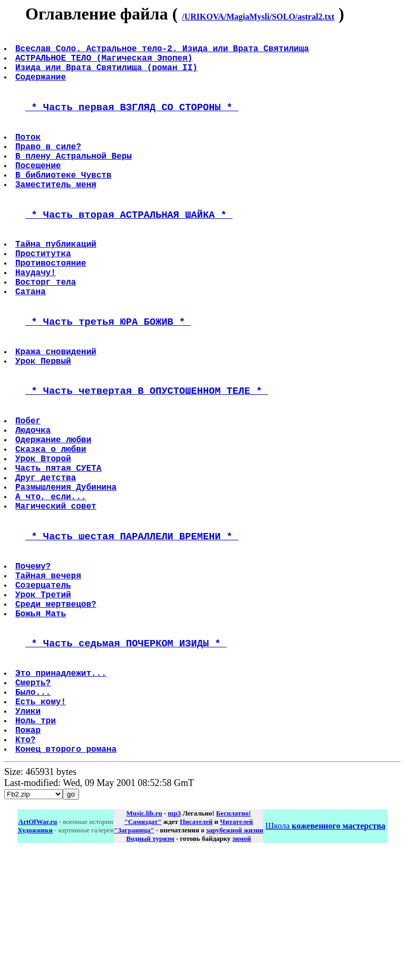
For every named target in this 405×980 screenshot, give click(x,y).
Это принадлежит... (62, 783)
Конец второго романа (67, 876)
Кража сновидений (57, 406)
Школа (325, 953)
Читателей (236, 949)
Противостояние (52, 304)
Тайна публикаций (57, 280)
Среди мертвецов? (57, 704)
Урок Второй (44, 532)
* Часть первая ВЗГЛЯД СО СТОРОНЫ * (132, 121)
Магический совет (57, 590)
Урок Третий (44, 693)
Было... (34, 807)
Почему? (34, 658)
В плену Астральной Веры (75, 178)
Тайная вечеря (49, 669)
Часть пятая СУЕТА (59, 544)
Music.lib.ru (144, 941)
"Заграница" (134, 958)
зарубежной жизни (235, 958)
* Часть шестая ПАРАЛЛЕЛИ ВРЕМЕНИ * (132, 624)
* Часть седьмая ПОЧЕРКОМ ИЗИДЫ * (126, 749)
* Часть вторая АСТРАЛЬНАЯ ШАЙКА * (129, 247)
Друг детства (47, 555)
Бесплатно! (234, 941)
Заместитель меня (57, 213)
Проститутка (44, 292)
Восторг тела (47, 327)
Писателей (196, 949)
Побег (29, 486)
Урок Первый (44, 418)
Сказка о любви (52, 520)
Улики (29, 830)
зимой (242, 966)
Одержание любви (54, 509)
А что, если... (52, 578)
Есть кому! (42, 818)
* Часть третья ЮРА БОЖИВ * (108, 372)
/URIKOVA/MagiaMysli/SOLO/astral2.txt (258, 17)
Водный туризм (150, 966)
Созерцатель (44, 681)
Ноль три (37, 841)
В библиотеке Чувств (64, 201)
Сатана (32, 338)
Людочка (34, 497)
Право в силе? (49, 167)
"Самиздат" (143, 949)
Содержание (42, 87)
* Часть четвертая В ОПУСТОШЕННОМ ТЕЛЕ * (147, 452)
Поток (29, 155)
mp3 (174, 941)
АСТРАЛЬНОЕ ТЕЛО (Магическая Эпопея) (105, 64)
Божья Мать (42, 716)
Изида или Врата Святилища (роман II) (108, 75)
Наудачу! (37, 315)
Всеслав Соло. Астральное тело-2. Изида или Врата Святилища (163, 52)
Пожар (29, 853)
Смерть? (34, 795)
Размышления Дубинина (67, 567)
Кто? (26, 865)
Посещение (39, 190)
